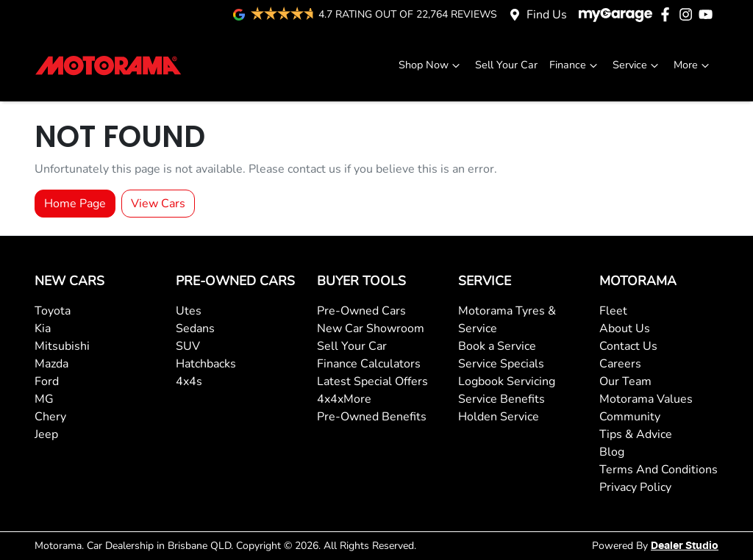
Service (637, 65)
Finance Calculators (369, 364)
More (693, 65)
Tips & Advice (636, 434)
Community (630, 417)
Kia (43, 329)
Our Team (625, 381)
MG (44, 399)
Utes (189, 311)
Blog (612, 452)
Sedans (195, 329)
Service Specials (501, 364)
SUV (188, 346)
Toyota (53, 311)
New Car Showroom (371, 329)
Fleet (613, 311)
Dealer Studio (685, 546)
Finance (575, 65)
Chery (50, 417)
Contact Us (628, 346)
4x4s (189, 381)
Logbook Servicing (507, 381)
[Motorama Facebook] (668, 14)
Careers (620, 364)
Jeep (46, 434)
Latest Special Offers (372, 381)
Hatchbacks (206, 364)
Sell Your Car (506, 65)
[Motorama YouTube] (709, 14)
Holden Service (499, 417)
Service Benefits (502, 399)
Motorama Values (646, 399)
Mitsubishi (62, 346)
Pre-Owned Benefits (372, 417)
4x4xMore (344, 399)
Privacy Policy (635, 487)
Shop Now (431, 65)
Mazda (51, 364)
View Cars (158, 204)
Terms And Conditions (659, 470)
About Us (625, 329)
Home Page (75, 204)
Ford (47, 381)
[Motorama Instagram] (689, 14)
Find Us (547, 15)
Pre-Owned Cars (361, 311)
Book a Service (497, 346)
